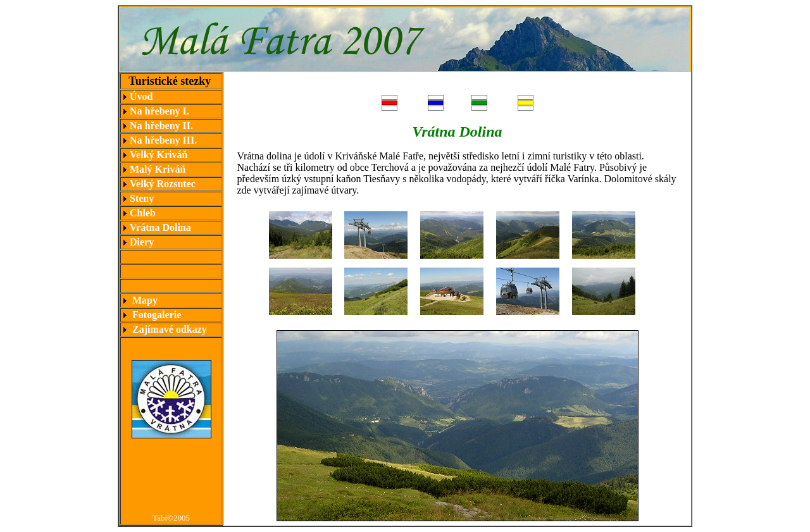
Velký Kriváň (159, 155)
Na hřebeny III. (165, 140)
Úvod (141, 96)
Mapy (145, 300)
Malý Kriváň (158, 169)
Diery (140, 242)
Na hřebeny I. (159, 111)
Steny (140, 198)
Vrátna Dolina (159, 227)
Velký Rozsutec (163, 184)
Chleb (141, 213)
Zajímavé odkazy (170, 329)
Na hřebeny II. (161, 126)
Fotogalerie (157, 315)
